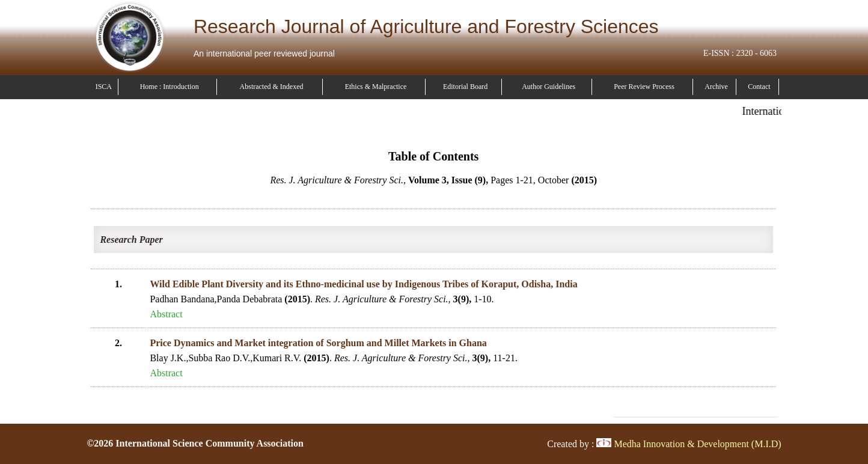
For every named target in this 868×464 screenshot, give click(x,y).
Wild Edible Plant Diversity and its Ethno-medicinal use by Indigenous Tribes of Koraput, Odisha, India (363, 284)
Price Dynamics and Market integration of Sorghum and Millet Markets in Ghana (318, 343)
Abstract (166, 314)
